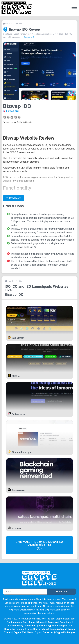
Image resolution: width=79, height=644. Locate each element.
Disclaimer (31, 626)
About (32, 622)
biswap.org (12, 111)
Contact (41, 622)
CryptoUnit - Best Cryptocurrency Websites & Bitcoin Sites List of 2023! (33, 34)
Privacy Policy (16, 626)
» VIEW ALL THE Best (30, 542)
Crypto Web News (23, 632)
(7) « (40, 548)
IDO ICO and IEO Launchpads (28, 286)
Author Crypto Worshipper (53, 626)
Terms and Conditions (59, 622)
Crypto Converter (44, 632)
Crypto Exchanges (65, 632)
